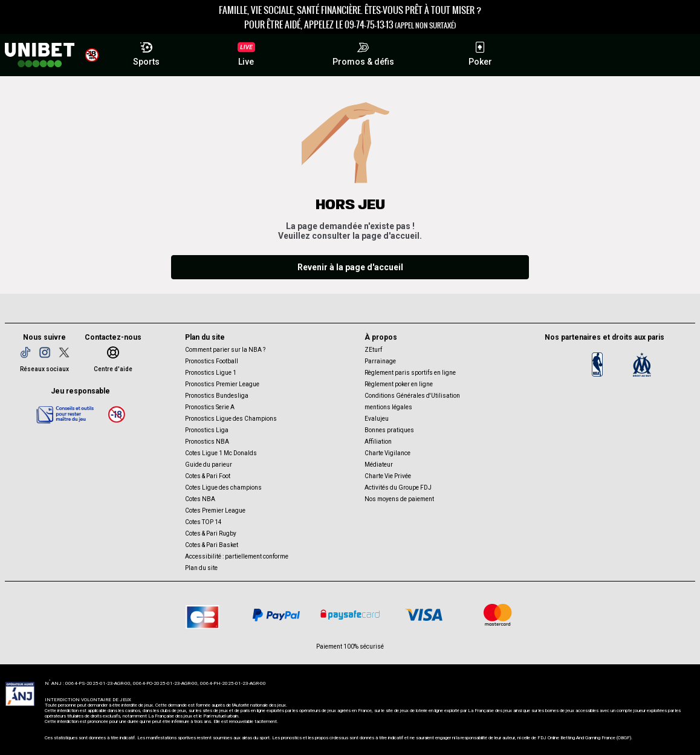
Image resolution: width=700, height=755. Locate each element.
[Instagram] (45, 352)
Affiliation (378, 442)
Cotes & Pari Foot (208, 476)
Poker (480, 52)
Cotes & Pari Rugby (211, 533)
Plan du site (201, 568)
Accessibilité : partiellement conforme (237, 556)
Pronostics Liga (207, 430)
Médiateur (379, 465)
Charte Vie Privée (388, 476)
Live (246, 54)
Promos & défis (363, 52)
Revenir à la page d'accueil (350, 267)
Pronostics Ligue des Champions (231, 419)
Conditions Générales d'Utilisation (412, 396)
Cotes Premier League (215, 510)
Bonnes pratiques (389, 430)
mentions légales (388, 407)
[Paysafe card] (350, 615)
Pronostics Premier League (222, 384)
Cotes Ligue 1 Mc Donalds (221, 453)
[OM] (642, 365)
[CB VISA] (424, 615)
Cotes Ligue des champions (223, 488)
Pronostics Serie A (210, 407)
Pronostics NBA (207, 442)
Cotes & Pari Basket (212, 545)
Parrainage (380, 361)
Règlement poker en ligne (399, 384)
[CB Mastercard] (497, 615)
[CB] (203, 615)
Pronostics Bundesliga (217, 396)
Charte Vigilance (387, 453)
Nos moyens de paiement (399, 499)
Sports (146, 52)
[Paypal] (276, 615)
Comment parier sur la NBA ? (225, 350)
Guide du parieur (209, 465)
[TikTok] (25, 352)
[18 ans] (117, 414)
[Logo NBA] (597, 365)
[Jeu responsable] (65, 414)
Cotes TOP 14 (203, 522)
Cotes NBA (200, 499)
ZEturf (373, 350)
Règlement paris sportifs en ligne (410, 373)
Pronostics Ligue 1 (211, 373)
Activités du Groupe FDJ (398, 488)
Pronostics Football (212, 361)
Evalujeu (377, 419)
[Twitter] (64, 352)
